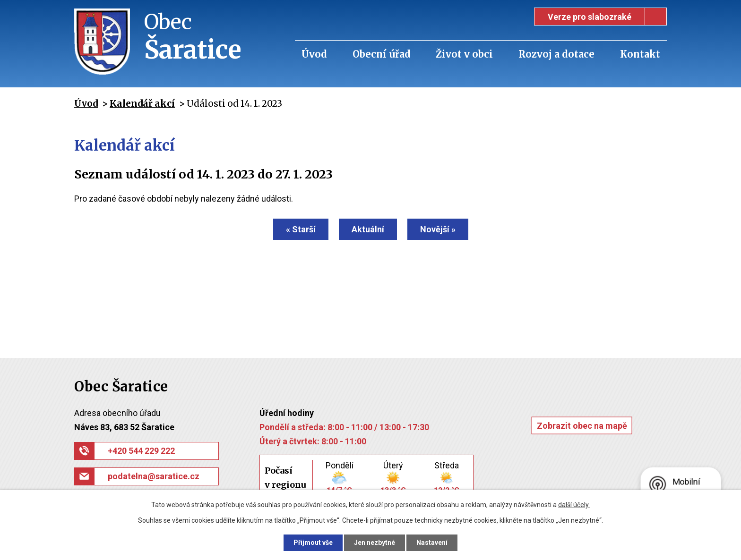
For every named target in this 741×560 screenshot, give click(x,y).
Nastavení (432, 543)
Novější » (438, 229)
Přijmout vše (313, 543)
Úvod (314, 54)
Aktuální (368, 229)
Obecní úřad (382, 54)
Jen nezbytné (375, 543)
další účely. (574, 505)
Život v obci (464, 54)
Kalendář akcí (142, 103)
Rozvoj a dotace (556, 54)
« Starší (301, 229)
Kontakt (640, 54)
